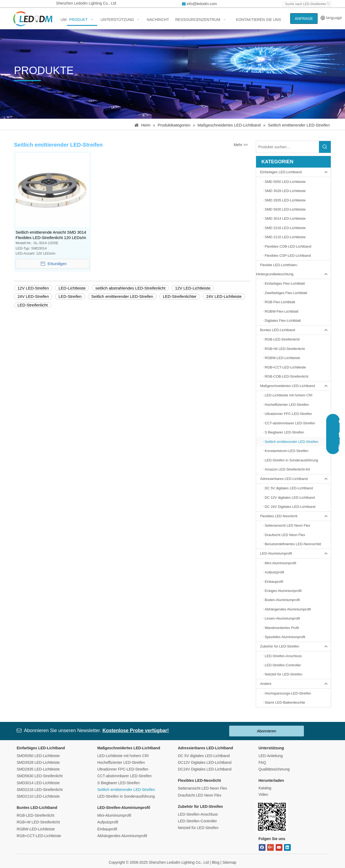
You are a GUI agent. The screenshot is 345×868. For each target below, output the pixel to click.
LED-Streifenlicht (33, 305)
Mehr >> (241, 145)
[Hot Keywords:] (328, 4)
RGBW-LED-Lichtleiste (36, 829)
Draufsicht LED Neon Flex (200, 795)
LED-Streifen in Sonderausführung (126, 796)
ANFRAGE (304, 19)
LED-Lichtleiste (72, 288)
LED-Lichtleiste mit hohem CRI (123, 756)
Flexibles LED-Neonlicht (295, 516)
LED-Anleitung (271, 756)
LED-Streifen (70, 296)
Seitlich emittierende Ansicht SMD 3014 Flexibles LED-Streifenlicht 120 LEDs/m (51, 235)
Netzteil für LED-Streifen (198, 828)
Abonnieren (267, 731)
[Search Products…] (287, 147)
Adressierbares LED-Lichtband (295, 479)
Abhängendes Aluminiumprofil (122, 836)
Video (263, 794)
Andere (295, 684)
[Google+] (270, 847)
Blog (215, 862)
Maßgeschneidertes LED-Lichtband (295, 386)
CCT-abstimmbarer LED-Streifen (124, 776)
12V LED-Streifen (33, 288)
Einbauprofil (107, 829)
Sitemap (229, 862)
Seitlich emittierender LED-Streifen (122, 296)
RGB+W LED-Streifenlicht (38, 822)
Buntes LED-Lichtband (295, 330)
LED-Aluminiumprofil (295, 554)
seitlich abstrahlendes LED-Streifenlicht (130, 288)
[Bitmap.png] (272, 817)
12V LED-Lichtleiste (193, 288)
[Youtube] (279, 847)
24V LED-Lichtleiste (224, 296)
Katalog (265, 788)
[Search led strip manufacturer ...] (304, 4)
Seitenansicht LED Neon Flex (202, 788)
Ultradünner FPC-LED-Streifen (123, 769)
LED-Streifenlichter (180, 296)
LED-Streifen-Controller (197, 821)
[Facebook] (262, 847)
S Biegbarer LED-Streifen (118, 783)
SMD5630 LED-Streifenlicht (40, 776)
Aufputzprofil (108, 822)
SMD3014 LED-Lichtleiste (38, 783)
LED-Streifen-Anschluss (198, 814)
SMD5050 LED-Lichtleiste (38, 756)
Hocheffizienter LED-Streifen (121, 762)
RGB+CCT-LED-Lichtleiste (39, 836)
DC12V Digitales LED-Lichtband (205, 762)
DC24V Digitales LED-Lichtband (205, 769)
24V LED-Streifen (33, 296)
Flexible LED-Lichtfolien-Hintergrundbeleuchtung (293, 270)
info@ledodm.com (202, 4)
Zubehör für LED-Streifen (295, 646)
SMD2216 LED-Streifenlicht (40, 790)
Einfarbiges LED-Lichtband (295, 172)
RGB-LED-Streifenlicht (35, 815)
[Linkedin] (287, 847)
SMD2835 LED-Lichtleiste (38, 769)
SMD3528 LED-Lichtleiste (38, 762)
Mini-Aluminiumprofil (114, 815)
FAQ (262, 762)
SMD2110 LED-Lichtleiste (38, 796)
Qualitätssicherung (274, 769)
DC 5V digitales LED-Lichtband (204, 756)
